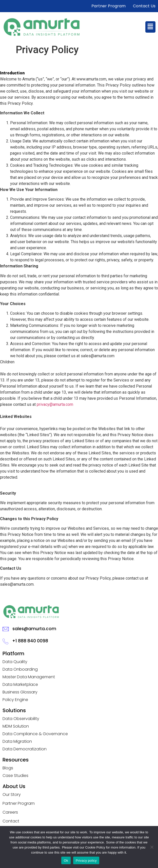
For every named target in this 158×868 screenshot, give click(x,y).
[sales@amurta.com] (6, 629)
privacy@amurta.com (55, 404)
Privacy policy (86, 861)
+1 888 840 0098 (30, 641)
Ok (66, 861)
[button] (150, 27)
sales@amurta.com (34, 629)
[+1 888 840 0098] (5, 641)
